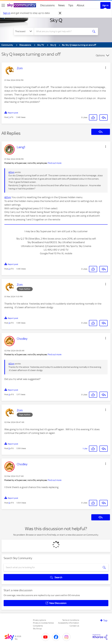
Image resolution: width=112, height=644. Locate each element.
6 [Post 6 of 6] (9, 503)
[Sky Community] (22, 5)
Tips (71, 5)
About (81, 5)
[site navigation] (3, 5)
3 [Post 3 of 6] (9, 323)
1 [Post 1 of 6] (9, 117)
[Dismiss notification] (60, 13)
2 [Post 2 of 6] (9, 269)
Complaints (38, 626)
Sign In (105, 5)
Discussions (47, 5)
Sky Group (37, 629)
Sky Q (56, 20)
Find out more (55, 163)
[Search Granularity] (24, 31)
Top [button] (105, 620)
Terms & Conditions (71, 620)
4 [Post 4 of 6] (9, 394)
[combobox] (63, 31)
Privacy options (39, 620)
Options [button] (100, 55)
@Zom (11, 172)
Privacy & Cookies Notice (43, 623)
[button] (106, 68)
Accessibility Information (69, 623)
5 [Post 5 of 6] (9, 448)
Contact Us (74, 626)
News (61, 5)
